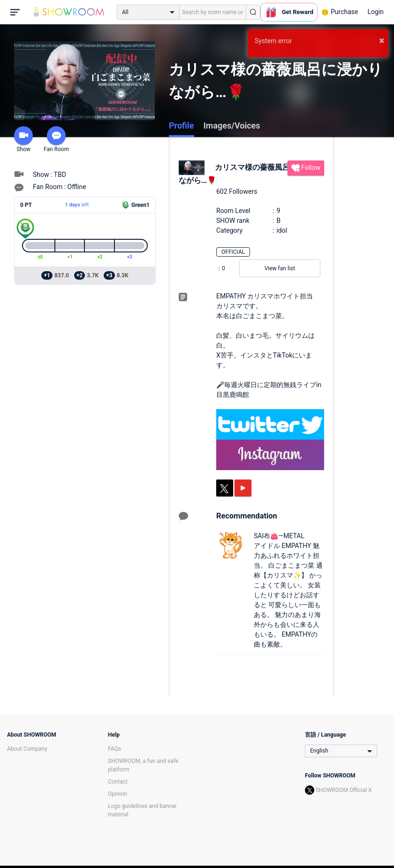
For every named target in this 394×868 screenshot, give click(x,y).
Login (375, 12)
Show (23, 139)
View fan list (280, 268)
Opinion (117, 794)
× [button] (382, 40)
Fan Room (56, 139)
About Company (27, 749)
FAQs (114, 749)
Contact (118, 782)
